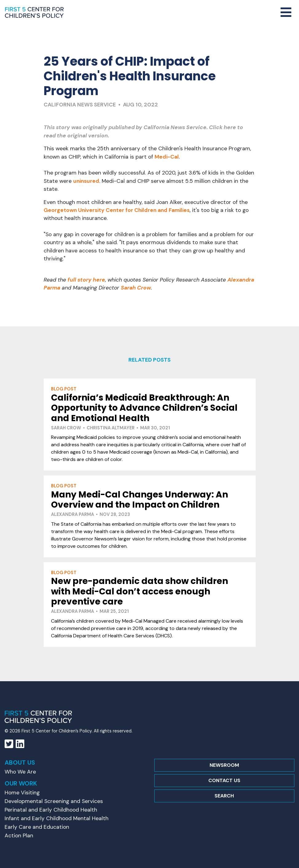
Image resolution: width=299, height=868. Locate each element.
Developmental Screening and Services (54, 801)
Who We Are (20, 772)
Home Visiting (22, 793)
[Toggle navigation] (286, 12)
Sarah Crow (136, 288)
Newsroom (224, 765)
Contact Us (224, 780)
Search (224, 796)
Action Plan (19, 835)
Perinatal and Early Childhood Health (51, 810)
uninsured (86, 181)
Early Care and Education (37, 827)
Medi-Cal (167, 157)
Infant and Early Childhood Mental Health (57, 818)
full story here (86, 280)
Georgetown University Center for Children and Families (117, 210)
